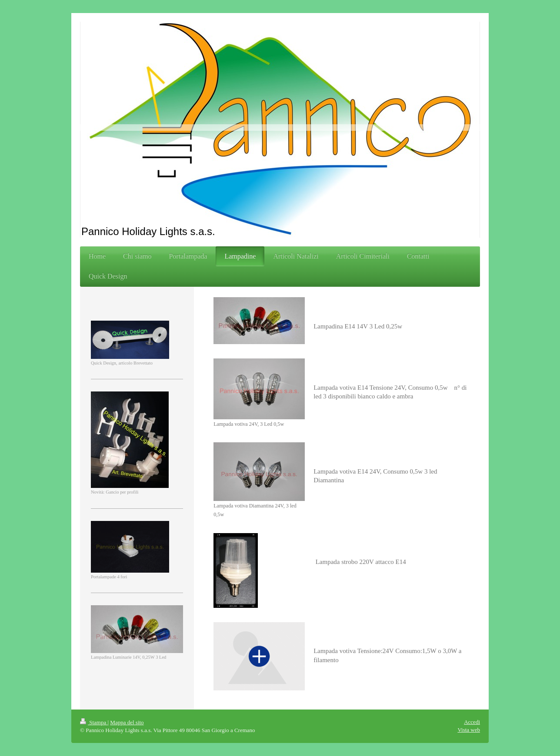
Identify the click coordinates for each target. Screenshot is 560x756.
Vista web (469, 730)
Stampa (94, 722)
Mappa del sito (127, 722)
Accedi (472, 722)
